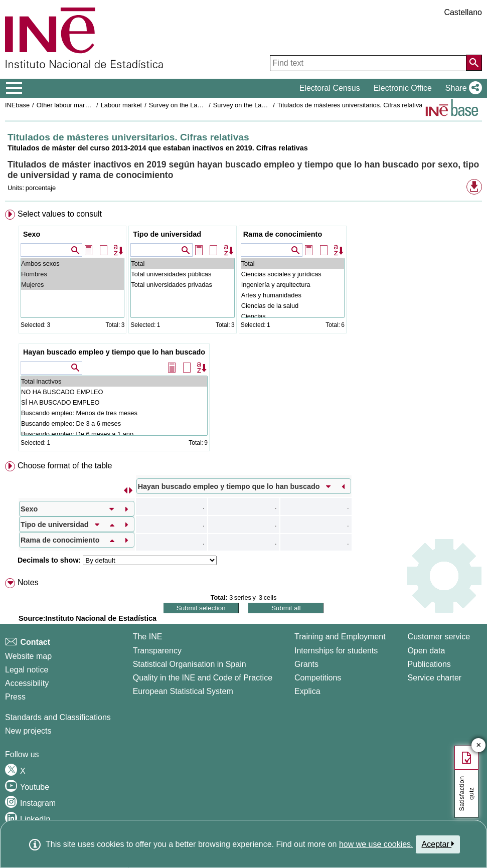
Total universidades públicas (182, 274)
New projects (28, 731)
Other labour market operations (81, 105)
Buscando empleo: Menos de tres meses (114, 413)
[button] (462, 88)
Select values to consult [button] (60, 214)
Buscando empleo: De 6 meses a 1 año (114, 434)
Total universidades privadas (182, 285)
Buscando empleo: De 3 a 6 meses (114, 423)
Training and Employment (340, 637)
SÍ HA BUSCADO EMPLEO (114, 402)
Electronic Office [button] (403, 88)
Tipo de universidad (167, 234)
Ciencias (293, 316)
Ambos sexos (72, 264)
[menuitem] (243, 332)
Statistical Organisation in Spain (190, 664)
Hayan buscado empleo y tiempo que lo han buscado (114, 352)
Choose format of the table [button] (65, 466)
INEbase (17, 105)
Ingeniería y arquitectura (293, 285)
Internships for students (336, 651)
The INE (148, 637)
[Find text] (368, 63)
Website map (28, 656)
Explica (307, 691)
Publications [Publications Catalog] (429, 664)
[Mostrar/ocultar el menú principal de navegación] (14, 88)
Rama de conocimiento (283, 234)
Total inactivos (114, 381)
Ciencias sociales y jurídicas (293, 274)
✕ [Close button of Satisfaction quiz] (479, 745)
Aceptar (438, 844)
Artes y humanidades (293, 295)
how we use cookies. (376, 844)
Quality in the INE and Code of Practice (203, 678)
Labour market (122, 105)
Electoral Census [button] (330, 88)
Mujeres (72, 285)
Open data (427, 651)
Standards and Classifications (58, 717)
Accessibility (27, 683)
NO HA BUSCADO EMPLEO (114, 392)
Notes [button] (28, 582)
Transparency (157, 651)
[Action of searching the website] (474, 63)
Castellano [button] (463, 12)
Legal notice (27, 670)
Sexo (32, 234)
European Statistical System (183, 691)
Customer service (439, 637)
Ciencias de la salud (293, 306)
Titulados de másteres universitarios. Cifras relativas (352, 105)
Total (182, 264)
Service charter (435, 678)
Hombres (72, 274)
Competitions (318, 678)
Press (15, 697)
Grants (306, 664)
